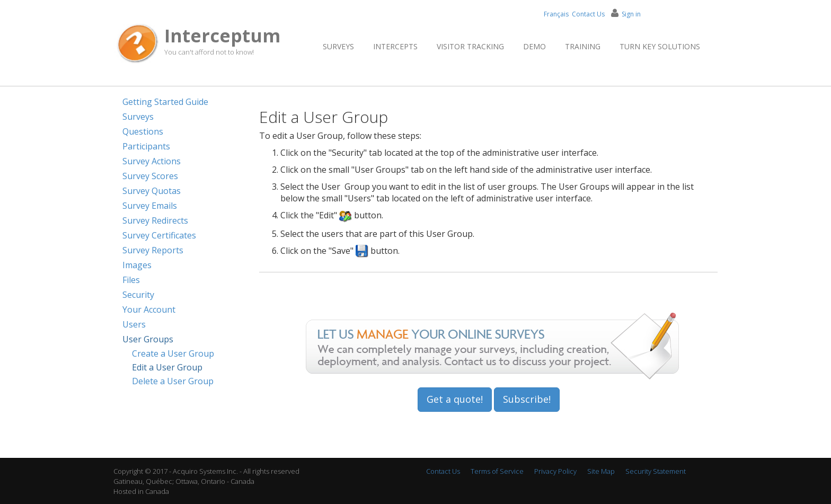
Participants (146, 146)
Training (583, 46)
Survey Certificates (159, 235)
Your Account (149, 310)
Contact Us (588, 14)
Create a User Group (173, 353)
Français (556, 14)
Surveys (338, 46)
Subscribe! (527, 399)
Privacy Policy (555, 471)
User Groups (148, 339)
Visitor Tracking (470, 46)
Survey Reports (153, 250)
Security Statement (656, 471)
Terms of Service (497, 471)
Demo (534, 46)
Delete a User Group (173, 381)
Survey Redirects (155, 220)
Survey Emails (150, 206)
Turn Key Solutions (660, 46)
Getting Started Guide (165, 102)
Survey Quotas (152, 191)
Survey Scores (150, 176)
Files (131, 280)
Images (137, 265)
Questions (143, 131)
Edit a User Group (167, 367)
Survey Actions (152, 161)
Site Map (601, 471)
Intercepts (395, 46)
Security (138, 295)
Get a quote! (455, 399)
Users (134, 324)
